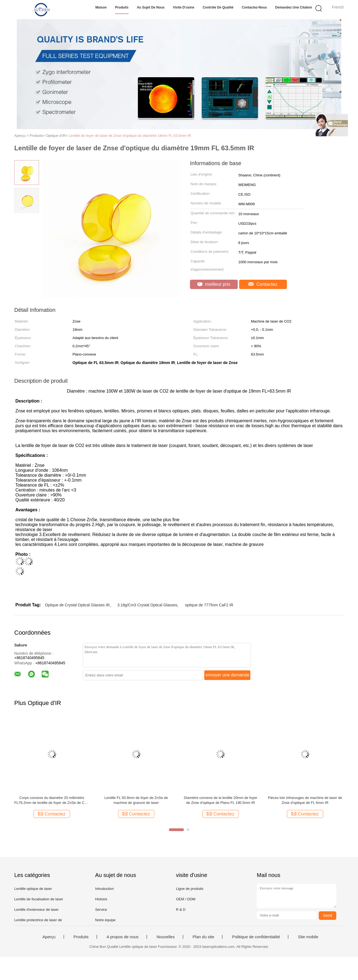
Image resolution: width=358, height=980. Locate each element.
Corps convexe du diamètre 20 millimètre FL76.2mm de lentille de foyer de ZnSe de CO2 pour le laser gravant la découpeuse (52, 800)
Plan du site (203, 937)
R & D (181, 910)
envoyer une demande (227, 675)
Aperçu (49, 937)
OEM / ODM (186, 899)
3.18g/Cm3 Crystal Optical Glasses (147, 605)
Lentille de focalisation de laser (39, 899)
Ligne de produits (190, 889)
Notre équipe (105, 920)
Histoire (101, 899)
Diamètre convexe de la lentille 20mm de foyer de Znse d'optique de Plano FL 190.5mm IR (221, 800)
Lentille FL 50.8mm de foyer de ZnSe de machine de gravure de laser (136, 800)
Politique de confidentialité (256, 937)
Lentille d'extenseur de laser (36, 910)
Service (101, 910)
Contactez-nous (254, 7)
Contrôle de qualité (218, 7)
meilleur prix (214, 284)
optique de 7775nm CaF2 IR (209, 605)
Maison (101, 7)
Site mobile (308, 937)
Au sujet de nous (151, 7)
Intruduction (104, 889)
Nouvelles (166, 937)
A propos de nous (123, 937)
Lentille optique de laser (33, 889)
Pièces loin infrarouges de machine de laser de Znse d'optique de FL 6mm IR (305, 800)
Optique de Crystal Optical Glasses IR (77, 605)
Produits (122, 7)
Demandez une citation (294, 7)
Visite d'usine (184, 7)
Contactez (263, 284)
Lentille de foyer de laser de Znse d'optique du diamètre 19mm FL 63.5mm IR (130, 136)
